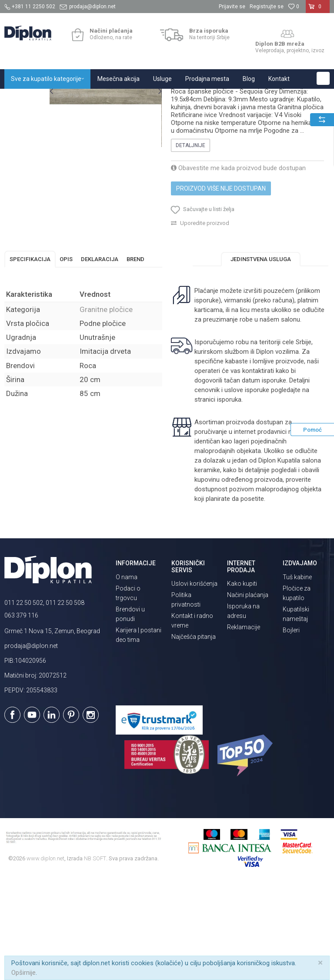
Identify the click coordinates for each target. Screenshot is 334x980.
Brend (135, 359)
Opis (66, 359)
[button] (323, 78)
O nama (127, 677)
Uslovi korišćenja (194, 683)
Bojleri (291, 730)
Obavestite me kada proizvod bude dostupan (238, 262)
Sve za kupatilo (68, 98)
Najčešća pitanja (194, 736)
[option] (25, 141)
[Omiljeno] (294, 7)
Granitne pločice (139, 98)
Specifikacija (30, 359)
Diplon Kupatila (23, 98)
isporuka (229, 499)
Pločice (103, 98)
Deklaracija (100, 359)
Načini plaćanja (248, 695)
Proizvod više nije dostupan (220, 282)
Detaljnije (190, 239)
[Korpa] (318, 10)
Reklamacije (244, 727)
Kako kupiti (242, 683)
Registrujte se (267, 7)
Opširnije (23, 973)
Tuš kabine (297, 677)
